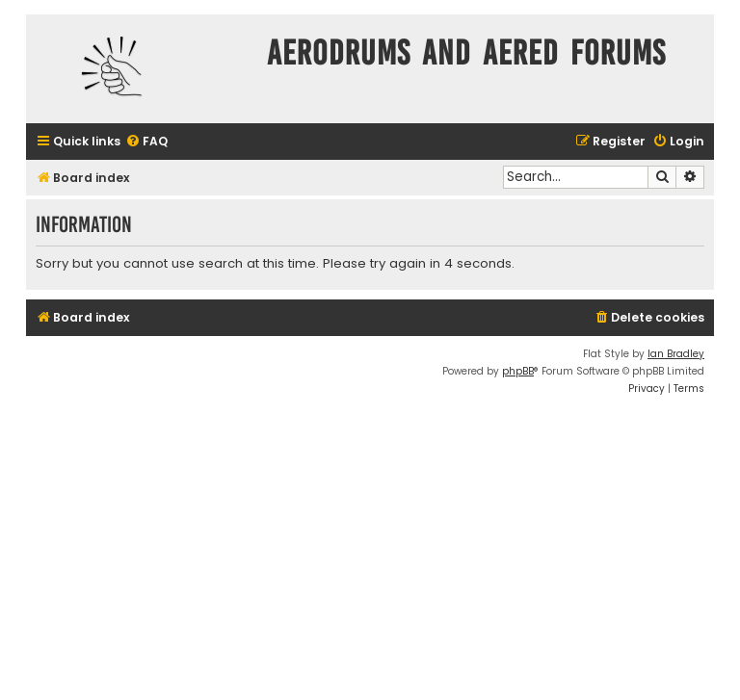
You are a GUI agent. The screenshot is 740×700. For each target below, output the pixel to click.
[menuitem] (146, 142)
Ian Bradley (676, 354)
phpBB (518, 371)
